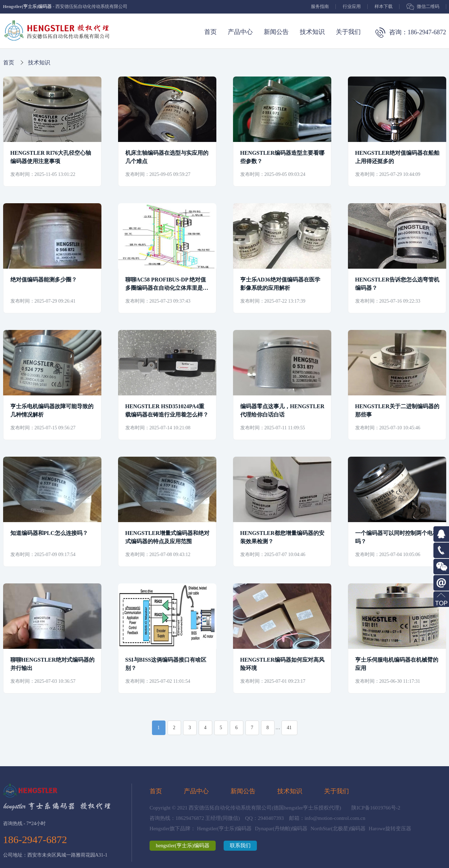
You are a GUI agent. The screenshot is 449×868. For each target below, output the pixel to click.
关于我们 (348, 32)
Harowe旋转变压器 (390, 829)
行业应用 (352, 6)
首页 (210, 32)
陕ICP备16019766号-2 (376, 808)
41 (289, 728)
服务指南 (320, 6)
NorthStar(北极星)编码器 (338, 829)
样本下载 (384, 6)
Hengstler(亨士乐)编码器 (224, 829)
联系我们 (240, 845)
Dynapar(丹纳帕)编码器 (281, 829)
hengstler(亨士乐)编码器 (183, 845)
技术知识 (312, 32)
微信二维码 (428, 6)
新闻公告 (276, 32)
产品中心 (240, 32)
